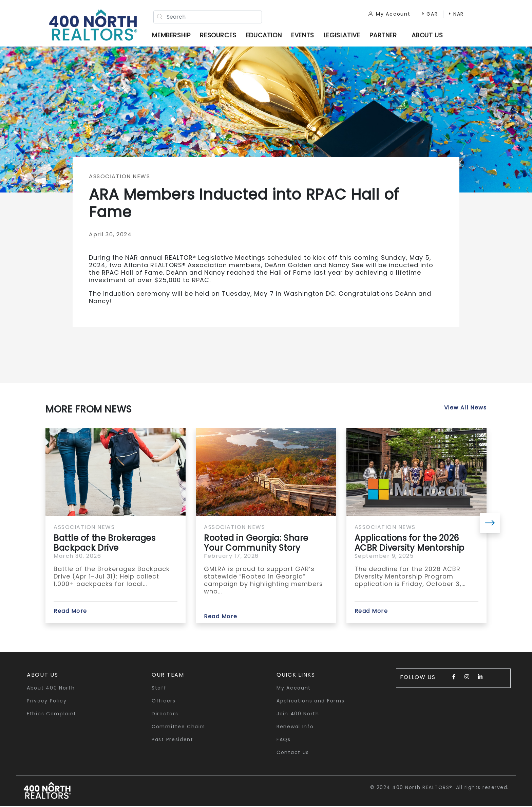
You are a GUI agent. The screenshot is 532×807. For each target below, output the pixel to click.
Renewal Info (295, 728)
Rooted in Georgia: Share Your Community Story (256, 544)
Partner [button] (384, 35)
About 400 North (51, 689)
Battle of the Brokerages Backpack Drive (104, 544)
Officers (164, 702)
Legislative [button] (343, 35)
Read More (70, 612)
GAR (427, 14)
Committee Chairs (178, 728)
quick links (296, 676)
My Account (387, 14)
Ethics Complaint (52, 715)
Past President (173, 740)
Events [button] (304, 35)
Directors (165, 715)
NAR (454, 14)
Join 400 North (298, 715)
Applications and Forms (310, 702)
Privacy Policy (47, 702)
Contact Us (293, 753)
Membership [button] (173, 35)
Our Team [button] (168, 676)
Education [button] (265, 35)
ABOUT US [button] (428, 35)
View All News (465, 409)
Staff (159, 689)
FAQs (284, 740)
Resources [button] (219, 35)
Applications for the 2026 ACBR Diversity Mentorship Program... (410, 544)
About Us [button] (43, 676)
